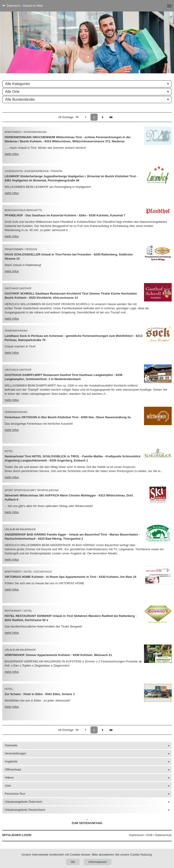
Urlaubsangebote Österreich (23, 802)
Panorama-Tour (15, 794)
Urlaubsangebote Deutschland (25, 810)
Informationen (98, 862)
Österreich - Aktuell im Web (25, 6)
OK (73, 862)
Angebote (11, 761)
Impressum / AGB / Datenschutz (150, 835)
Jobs (8, 786)
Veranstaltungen (15, 753)
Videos (9, 778)
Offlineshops (13, 769)
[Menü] (162, 6)
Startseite (11, 745)
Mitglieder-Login (17, 835)
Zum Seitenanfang (87, 822)
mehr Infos (12, 154)
